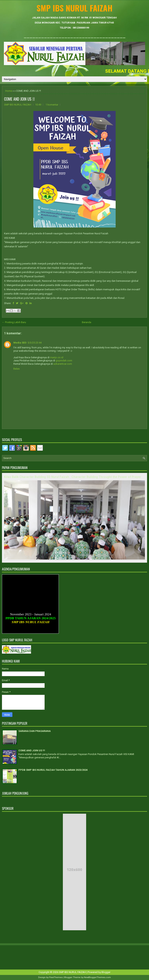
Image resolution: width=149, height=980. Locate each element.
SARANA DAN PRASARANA (35, 731)
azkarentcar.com (63, 364)
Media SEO (20, 343)
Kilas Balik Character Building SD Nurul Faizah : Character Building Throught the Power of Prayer (73, 477)
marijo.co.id (57, 357)
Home (9, 91)
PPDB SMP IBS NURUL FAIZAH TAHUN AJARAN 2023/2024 (53, 770)
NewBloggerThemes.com (97, 977)
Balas (16, 369)
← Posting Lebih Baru (14, 322)
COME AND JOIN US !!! (19, 99)
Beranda (87, 322)
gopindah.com (64, 361)
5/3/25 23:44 (35, 343)
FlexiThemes (56, 977)
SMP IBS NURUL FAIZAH (74, 8)
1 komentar (52, 105)
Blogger (106, 972)
